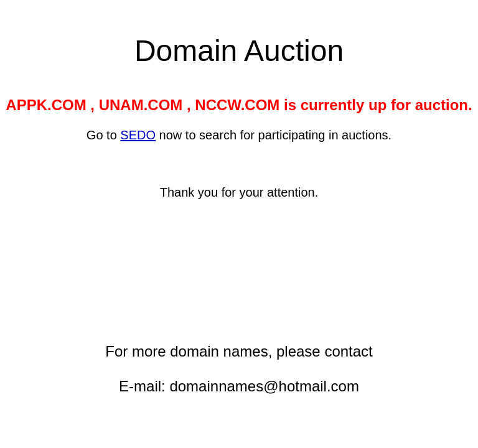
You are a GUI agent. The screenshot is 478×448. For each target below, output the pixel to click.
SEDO (138, 135)
